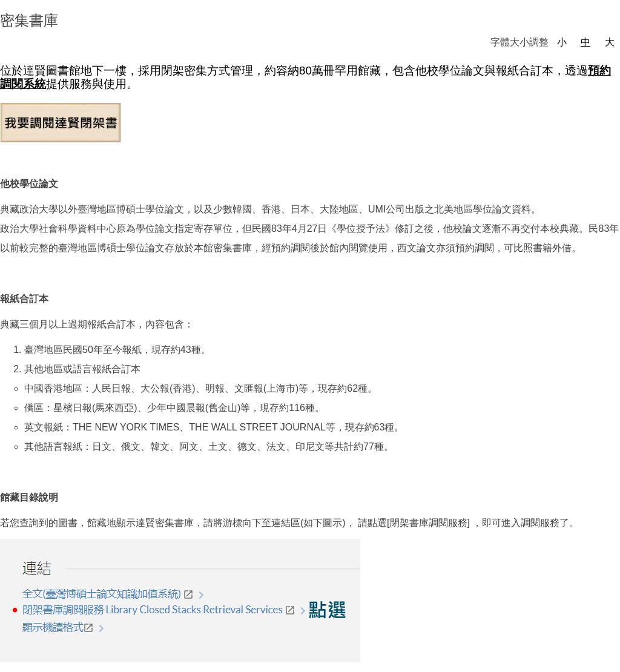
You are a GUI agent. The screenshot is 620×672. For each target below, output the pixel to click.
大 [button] (610, 42)
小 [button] (562, 42)
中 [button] (585, 42)
